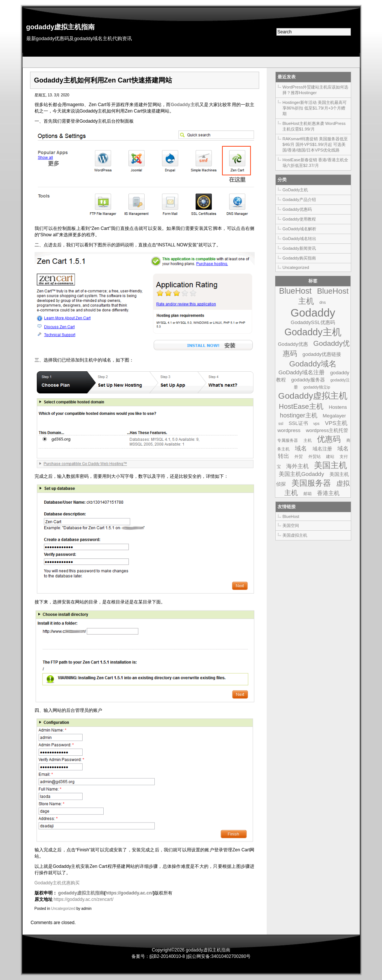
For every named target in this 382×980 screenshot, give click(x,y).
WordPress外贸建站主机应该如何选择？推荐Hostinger (315, 90)
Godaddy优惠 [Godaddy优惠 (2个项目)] (293, 344)
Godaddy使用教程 (299, 219)
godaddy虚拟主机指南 (61, 27)
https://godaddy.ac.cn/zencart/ (84, 899)
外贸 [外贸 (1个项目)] (299, 456)
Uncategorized (63, 909)
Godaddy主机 (185, 105)
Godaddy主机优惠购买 (57, 883)
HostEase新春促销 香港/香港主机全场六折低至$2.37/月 (315, 163)
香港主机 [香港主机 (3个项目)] (328, 493)
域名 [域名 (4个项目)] (301, 448)
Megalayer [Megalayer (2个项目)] (334, 416)
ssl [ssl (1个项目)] (281, 423)
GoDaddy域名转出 (299, 239)
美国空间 (291, 525)
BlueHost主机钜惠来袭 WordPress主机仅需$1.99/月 (314, 126)
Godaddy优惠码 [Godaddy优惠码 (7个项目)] (316, 348)
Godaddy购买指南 (299, 258)
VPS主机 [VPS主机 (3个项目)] (336, 423)
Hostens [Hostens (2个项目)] (338, 407)
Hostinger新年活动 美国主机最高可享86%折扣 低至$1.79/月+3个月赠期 (315, 108)
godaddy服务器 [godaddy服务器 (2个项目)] (308, 380)
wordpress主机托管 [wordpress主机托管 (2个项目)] (327, 430)
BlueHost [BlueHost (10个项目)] (295, 291)
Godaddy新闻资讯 (299, 248)
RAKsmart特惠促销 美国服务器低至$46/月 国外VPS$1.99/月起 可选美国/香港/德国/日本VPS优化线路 (315, 144)
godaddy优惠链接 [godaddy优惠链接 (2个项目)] (322, 354)
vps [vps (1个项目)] (316, 423)
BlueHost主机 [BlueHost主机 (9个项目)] (323, 296)
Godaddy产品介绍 (299, 200)
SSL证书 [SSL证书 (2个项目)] (298, 423)
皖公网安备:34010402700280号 (219, 956)
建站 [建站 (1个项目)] (330, 456)
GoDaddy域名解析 (299, 229)
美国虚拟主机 (295, 535)
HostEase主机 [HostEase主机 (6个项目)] (301, 406)
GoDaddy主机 (295, 190)
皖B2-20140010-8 (167, 956)
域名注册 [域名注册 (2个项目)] (322, 449)
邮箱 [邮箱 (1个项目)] (308, 494)
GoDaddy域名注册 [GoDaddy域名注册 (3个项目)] (301, 372)
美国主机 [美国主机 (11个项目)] (331, 465)
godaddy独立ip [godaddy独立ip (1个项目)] (317, 387)
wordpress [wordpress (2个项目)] (289, 430)
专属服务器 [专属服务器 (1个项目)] (288, 440)
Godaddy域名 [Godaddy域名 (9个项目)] (313, 364)
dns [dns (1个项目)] (322, 302)
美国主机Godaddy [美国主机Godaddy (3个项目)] (301, 474)
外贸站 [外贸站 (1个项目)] (315, 456)
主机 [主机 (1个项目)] (308, 440)
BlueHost (291, 516)
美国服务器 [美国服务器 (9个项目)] (311, 483)
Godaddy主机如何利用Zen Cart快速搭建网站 (103, 80)
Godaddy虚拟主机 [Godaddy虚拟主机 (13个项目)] (313, 396)
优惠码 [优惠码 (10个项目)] (329, 439)
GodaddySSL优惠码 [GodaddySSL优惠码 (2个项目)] (313, 322)
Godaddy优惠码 (297, 209)
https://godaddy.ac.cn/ (129, 893)
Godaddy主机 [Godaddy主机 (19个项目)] (313, 332)
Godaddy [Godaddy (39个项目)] (313, 313)
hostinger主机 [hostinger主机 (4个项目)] (299, 415)
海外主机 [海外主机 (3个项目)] (297, 466)
